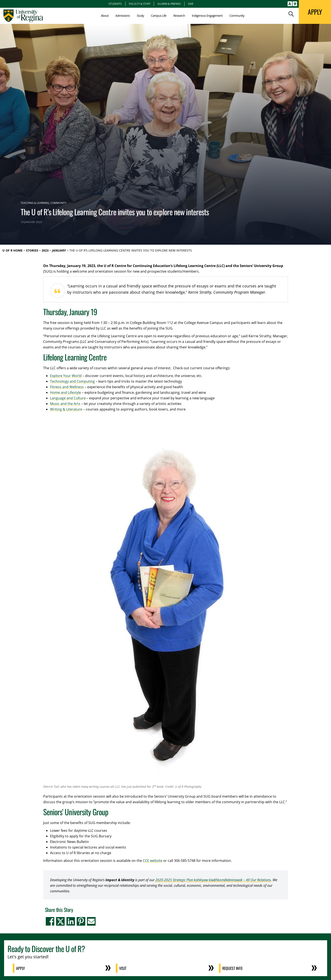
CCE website (153, 861)
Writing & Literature (66, 409)
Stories (32, 250)
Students (115, 4)
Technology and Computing (72, 381)
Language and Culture (68, 398)
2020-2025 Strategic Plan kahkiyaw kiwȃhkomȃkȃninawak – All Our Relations (213, 880)
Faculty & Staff (140, 4)
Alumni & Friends (169, 4)
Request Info (232, 968)
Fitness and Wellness (67, 387)
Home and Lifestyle (66, 392)
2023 (45, 250)
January (59, 250)
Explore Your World (66, 376)
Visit (123, 968)
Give (191, 4)
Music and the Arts (65, 404)
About (105, 16)
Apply (21, 968)
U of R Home (12, 250)
